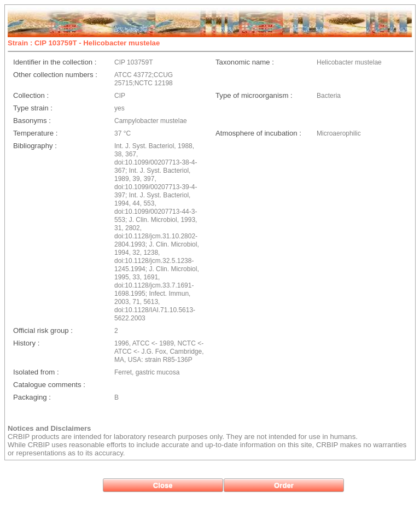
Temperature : (35, 133)
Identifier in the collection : (55, 62)
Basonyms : (32, 121)
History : (26, 343)
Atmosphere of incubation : (258, 133)
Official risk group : (43, 330)
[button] (163, 485)
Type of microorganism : (254, 95)
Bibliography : (35, 146)
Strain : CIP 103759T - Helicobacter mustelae (84, 43)
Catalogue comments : (49, 385)
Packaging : (32, 397)
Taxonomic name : (245, 62)
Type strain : (33, 108)
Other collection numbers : (55, 75)
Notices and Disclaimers (49, 428)
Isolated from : (36, 372)
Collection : (31, 95)
